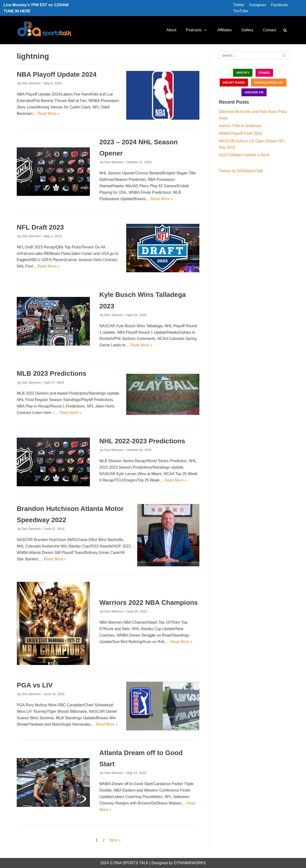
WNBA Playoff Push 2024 (240, 133)
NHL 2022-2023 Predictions (142, 441)
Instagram (258, 5)
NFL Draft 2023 (40, 227)
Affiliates (224, 30)
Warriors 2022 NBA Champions (149, 603)
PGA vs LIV (35, 685)
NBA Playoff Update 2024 (57, 74)
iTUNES (264, 73)
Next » (115, 840)
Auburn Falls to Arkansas (240, 126)
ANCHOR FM (254, 92)
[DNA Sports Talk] (44, 30)
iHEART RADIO (234, 83)
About (171, 30)
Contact (270, 30)
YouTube (241, 11)
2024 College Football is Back (244, 155)
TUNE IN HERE (17, 11)
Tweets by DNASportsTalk (241, 171)
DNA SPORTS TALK (131, 863)
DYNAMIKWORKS (190, 863)
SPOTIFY (243, 73)
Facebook (279, 5)
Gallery (247, 30)
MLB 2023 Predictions (52, 373)
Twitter (239, 5)
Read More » (49, 114)
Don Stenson (31, 83)
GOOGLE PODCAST (269, 83)
